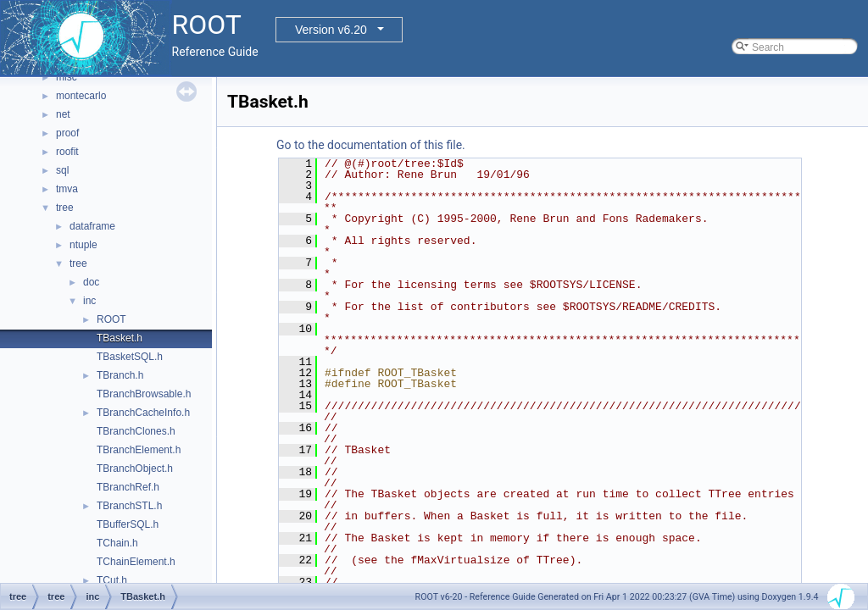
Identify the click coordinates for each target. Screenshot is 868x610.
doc (91, 282)
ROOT (111, 319)
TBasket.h (120, 338)
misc (67, 77)
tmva (67, 189)
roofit (67, 152)
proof (67, 133)
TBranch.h (120, 375)
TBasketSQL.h (130, 357)
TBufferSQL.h (128, 524)
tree (65, 208)
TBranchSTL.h (129, 506)
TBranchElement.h (139, 450)
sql (62, 170)
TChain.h (117, 543)
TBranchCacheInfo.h (143, 413)
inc (89, 301)
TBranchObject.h (135, 469)
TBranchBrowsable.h (144, 394)
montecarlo (81, 96)
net (63, 114)
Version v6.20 (331, 30)
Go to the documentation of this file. (371, 145)
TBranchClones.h (136, 431)
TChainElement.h (136, 562)
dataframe (92, 226)
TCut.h (112, 580)
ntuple (83, 245)
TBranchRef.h (128, 487)
